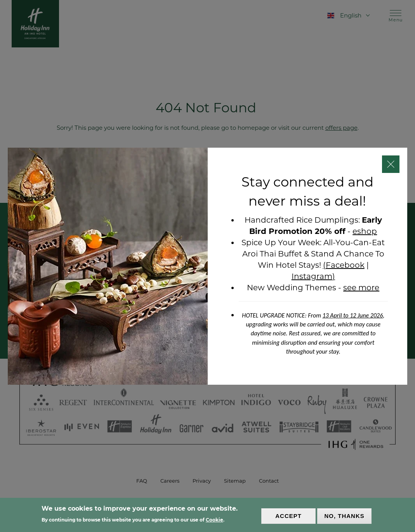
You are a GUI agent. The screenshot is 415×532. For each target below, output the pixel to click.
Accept (288, 516)
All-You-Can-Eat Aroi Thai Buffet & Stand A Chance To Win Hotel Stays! (314, 254)
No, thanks (344, 516)
